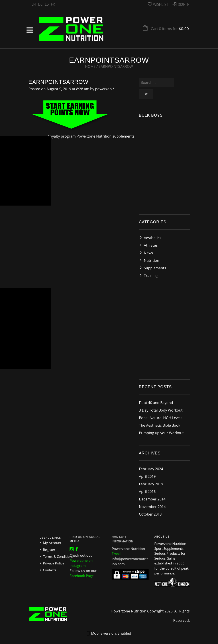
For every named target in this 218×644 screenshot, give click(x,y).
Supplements (155, 268)
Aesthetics (153, 238)
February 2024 (151, 469)
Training (151, 276)
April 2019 (147, 476)
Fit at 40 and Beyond (156, 403)
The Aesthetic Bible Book (160, 425)
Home (90, 66)
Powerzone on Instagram (82, 562)
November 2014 (152, 507)
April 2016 (147, 492)
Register (49, 550)
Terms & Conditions (58, 556)
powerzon (103, 89)
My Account (52, 543)
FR (53, 4)
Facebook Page (82, 574)
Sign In (184, 4)
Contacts (50, 570)
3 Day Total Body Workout (161, 410)
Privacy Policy (54, 563)
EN (34, 4)
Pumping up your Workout (161, 433)
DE (40, 4)
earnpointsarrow (58, 82)
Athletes (151, 245)
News (148, 253)
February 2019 (151, 484)
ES (47, 4)
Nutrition (152, 260)
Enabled (124, 633)
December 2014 (152, 499)
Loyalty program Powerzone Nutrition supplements (91, 136)
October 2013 (150, 514)
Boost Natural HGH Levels (161, 418)
